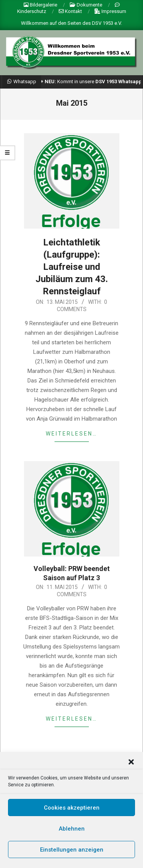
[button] (131, 766)
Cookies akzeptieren (72, 812)
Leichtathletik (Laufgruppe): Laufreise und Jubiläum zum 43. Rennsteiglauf (72, 267)
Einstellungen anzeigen (72, 854)
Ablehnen (72, 833)
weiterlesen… (71, 434)
